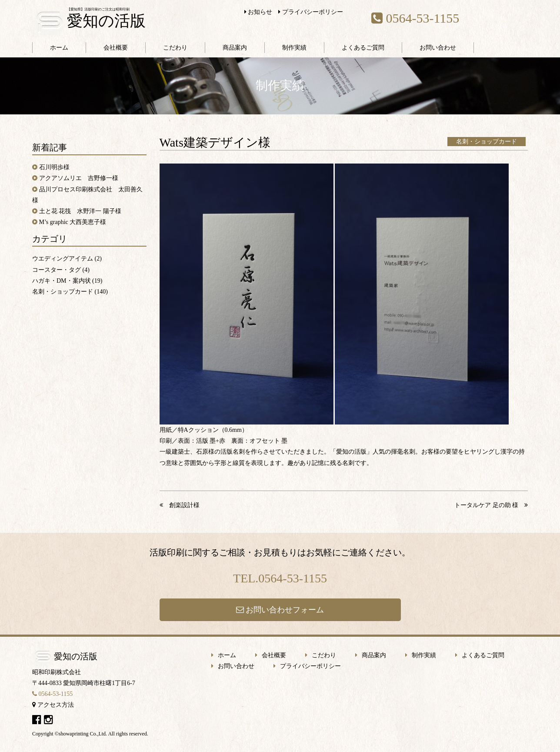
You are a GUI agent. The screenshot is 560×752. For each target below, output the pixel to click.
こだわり (175, 48)
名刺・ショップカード (487, 142)
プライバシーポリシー (311, 12)
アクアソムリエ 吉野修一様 (79, 178)
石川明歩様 (54, 167)
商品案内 (235, 48)
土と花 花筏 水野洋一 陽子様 (80, 211)
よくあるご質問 (363, 48)
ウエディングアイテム (63, 259)
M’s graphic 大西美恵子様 (73, 222)
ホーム (59, 48)
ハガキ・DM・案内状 (62, 281)
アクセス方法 (53, 705)
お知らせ (258, 12)
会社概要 (116, 48)
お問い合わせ (438, 48)
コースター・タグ (57, 270)
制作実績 (294, 48)
